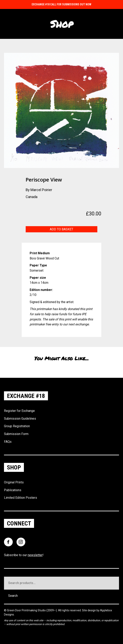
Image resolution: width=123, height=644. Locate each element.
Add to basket (61, 229)
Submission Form (16, 434)
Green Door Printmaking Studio (27, 610)
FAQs (8, 442)
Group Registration (17, 426)
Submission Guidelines (20, 419)
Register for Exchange (19, 411)
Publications (13, 490)
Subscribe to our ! (24, 555)
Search (13, 596)
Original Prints (14, 482)
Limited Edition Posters (20, 498)
